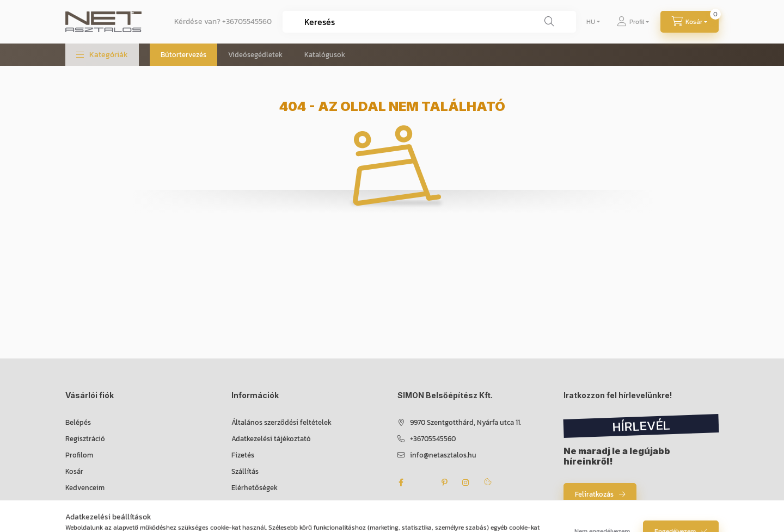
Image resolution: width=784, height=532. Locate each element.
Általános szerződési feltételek (281, 422)
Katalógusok (325, 55)
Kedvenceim (85, 488)
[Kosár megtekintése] (690, 22)
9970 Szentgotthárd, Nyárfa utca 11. (465, 422)
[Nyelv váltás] (591, 22)
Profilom (79, 455)
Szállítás (245, 471)
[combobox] (429, 22)
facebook (401, 482)
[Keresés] (549, 22)
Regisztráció (85, 439)
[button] (102, 55)
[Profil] (633, 22)
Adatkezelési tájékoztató (271, 439)
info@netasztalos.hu (443, 455)
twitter (422, 482)
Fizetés (243, 455)
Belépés (78, 422)
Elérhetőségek (255, 488)
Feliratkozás (594, 494)
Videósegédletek (255, 55)
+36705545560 (247, 21)
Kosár (74, 471)
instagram (466, 482)
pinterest (444, 482)
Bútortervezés (183, 55)
